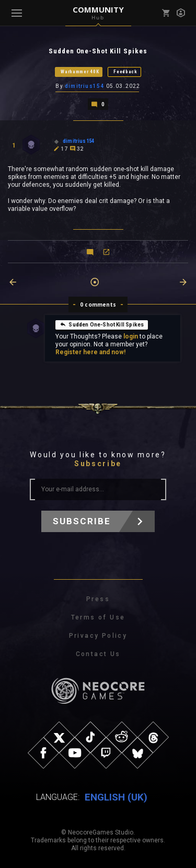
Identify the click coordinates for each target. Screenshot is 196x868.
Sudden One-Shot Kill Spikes (102, 324)
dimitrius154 (84, 86)
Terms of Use (98, 617)
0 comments (98, 305)
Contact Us (98, 654)
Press (98, 599)
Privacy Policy (98, 636)
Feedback (125, 72)
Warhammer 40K (80, 72)
